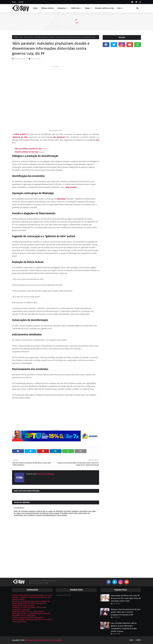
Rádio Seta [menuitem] (75, 8)
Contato (21, 2)
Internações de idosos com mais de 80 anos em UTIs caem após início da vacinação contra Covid (126, 598)
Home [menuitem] (35, 8)
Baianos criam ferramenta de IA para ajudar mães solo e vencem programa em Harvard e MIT (126, 612)
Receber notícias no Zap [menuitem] (104, 8)
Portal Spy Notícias (21, 59)
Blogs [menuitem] (87, 8)
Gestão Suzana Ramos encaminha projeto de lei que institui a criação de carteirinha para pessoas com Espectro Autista (32, 597)
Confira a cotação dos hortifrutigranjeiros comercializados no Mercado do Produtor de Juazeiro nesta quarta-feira (32, 620)
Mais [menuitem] (119, 8)
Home (14, 2)
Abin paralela (71, 187)
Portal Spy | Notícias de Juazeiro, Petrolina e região (43, 640)
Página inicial (18, 37)
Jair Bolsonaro (59, 137)
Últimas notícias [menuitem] (47, 8)
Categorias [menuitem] (61, 8)
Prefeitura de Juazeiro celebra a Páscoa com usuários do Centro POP (29, 608)
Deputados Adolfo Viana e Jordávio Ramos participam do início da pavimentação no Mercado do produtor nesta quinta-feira (31, 614)
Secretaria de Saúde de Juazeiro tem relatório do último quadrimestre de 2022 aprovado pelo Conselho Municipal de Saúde (31, 603)
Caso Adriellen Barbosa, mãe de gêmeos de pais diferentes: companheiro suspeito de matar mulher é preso (124, 627)
